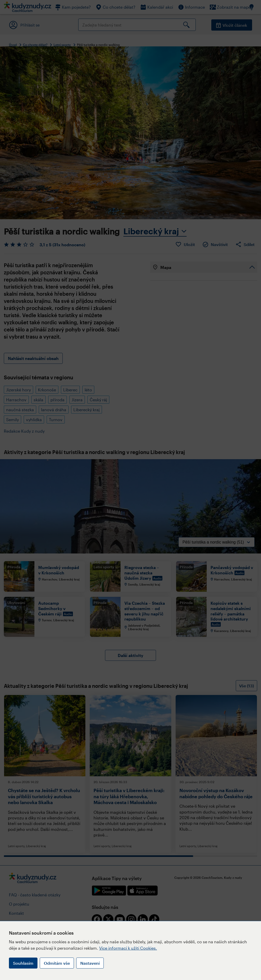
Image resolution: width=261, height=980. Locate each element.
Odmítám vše (57, 963)
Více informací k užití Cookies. (128, 948)
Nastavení (90, 963)
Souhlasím (23, 963)
